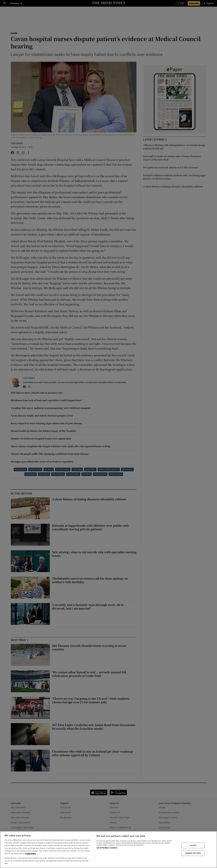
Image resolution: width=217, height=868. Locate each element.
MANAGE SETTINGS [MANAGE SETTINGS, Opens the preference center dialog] (193, 853)
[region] (108, 850)
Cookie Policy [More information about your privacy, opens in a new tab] (31, 854)
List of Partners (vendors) (107, 848)
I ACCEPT (193, 845)
